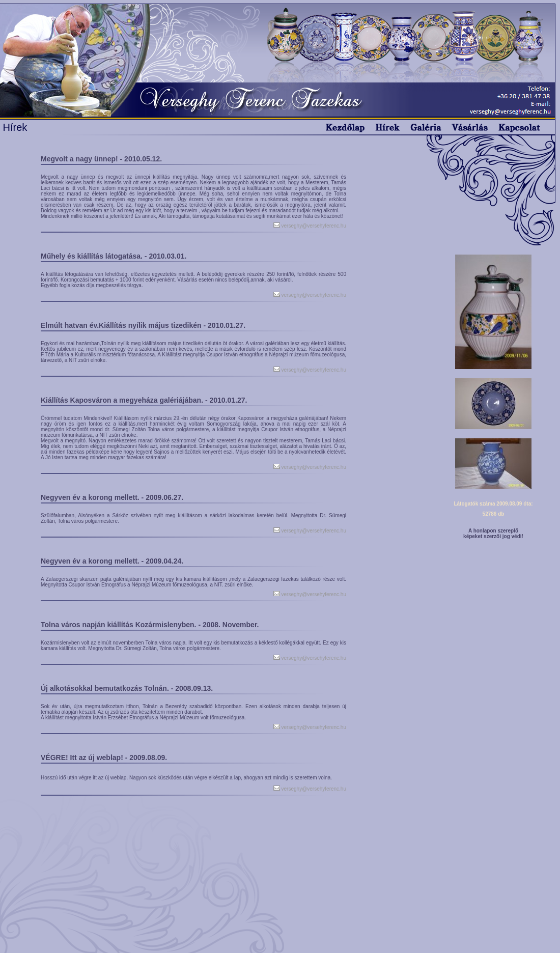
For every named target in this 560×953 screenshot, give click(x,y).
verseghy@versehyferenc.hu (313, 226)
